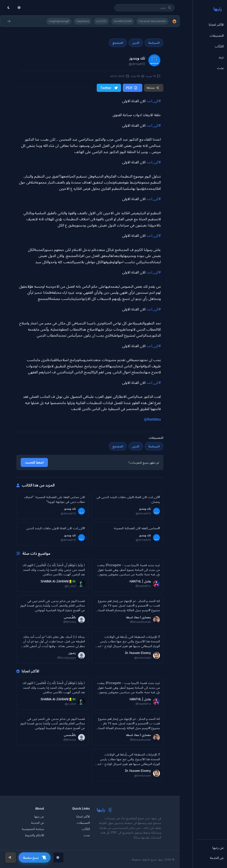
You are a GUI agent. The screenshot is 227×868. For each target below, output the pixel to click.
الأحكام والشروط (35, 835)
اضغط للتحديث (34, 462)
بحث (87, 835)
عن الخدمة (38, 822)
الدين (136, 43)
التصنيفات (83, 822)
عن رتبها (39, 816)
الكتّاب (86, 828)
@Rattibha (152, 419)
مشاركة (153, 87)
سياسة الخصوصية (33, 828)
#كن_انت (154, 100)
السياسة (154, 43)
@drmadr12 (137, 64)
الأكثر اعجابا (83, 816)
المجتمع (118, 43)
